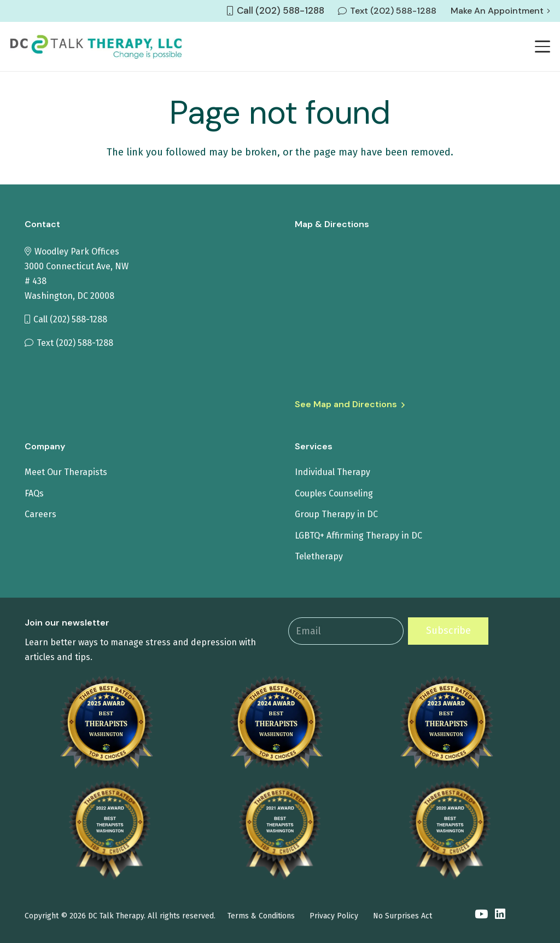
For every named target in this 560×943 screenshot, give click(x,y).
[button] (543, 47)
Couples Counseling (334, 493)
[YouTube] (481, 915)
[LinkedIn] (500, 915)
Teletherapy (319, 556)
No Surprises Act (402, 916)
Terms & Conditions (261, 916)
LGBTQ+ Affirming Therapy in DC (358, 536)
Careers (40, 514)
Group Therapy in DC (336, 514)
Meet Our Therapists (66, 472)
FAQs (34, 493)
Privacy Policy (334, 916)
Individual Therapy (332, 472)
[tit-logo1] (96, 47)
